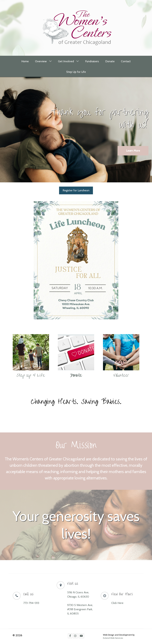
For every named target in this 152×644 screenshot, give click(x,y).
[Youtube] (81, 636)
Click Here (117, 603)
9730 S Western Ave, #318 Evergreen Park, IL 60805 (80, 609)
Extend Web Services (113, 638)
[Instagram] (75, 636)
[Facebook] (70, 636)
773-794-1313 (31, 603)
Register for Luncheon (76, 190)
